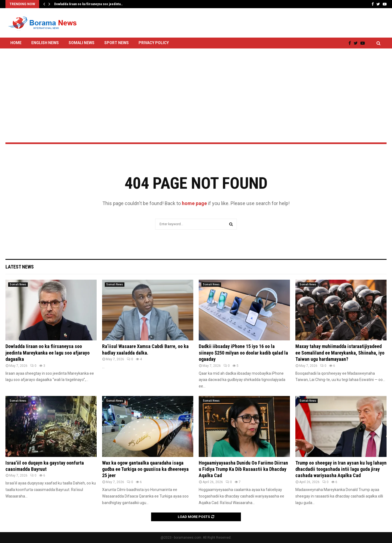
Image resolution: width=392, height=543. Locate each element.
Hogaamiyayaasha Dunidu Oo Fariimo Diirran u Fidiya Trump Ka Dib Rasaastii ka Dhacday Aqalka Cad (243, 469)
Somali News (82, 43)
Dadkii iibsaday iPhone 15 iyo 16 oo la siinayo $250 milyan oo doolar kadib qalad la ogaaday (243, 353)
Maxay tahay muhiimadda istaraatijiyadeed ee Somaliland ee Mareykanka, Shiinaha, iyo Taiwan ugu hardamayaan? (340, 353)
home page (194, 203)
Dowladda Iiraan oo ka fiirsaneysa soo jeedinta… (88, 4)
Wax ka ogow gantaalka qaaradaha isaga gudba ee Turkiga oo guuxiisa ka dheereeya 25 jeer (145, 469)
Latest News (20, 267)
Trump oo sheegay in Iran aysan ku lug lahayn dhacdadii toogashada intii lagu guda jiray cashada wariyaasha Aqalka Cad (341, 469)
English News (45, 43)
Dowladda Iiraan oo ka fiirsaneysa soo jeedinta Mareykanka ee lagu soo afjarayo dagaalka (48, 353)
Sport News (117, 43)
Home (16, 43)
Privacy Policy (154, 43)
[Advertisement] (196, 81)
